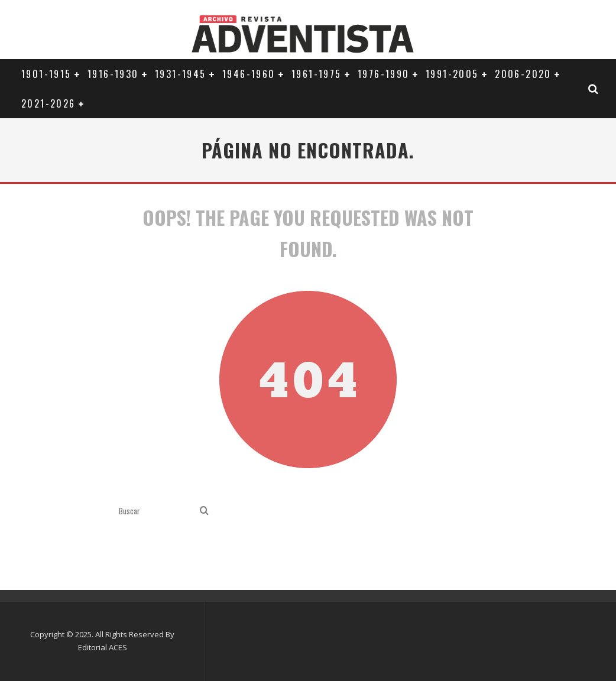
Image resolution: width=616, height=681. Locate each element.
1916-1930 (113, 74)
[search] (204, 511)
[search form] (157, 511)
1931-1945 (181, 74)
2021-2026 (48, 103)
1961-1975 (317, 74)
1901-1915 (46, 74)
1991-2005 (452, 74)
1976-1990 (384, 74)
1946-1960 (249, 74)
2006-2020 (523, 74)
